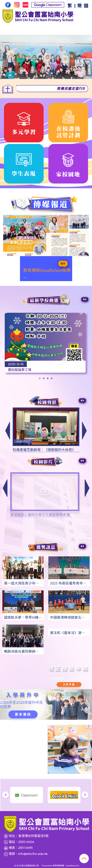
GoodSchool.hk (72, 866)
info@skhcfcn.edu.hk (33, 854)
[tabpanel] (45, 344)
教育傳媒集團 (58, 866)
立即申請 (69, 684)
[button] (5, 488)
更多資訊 (23, 714)
